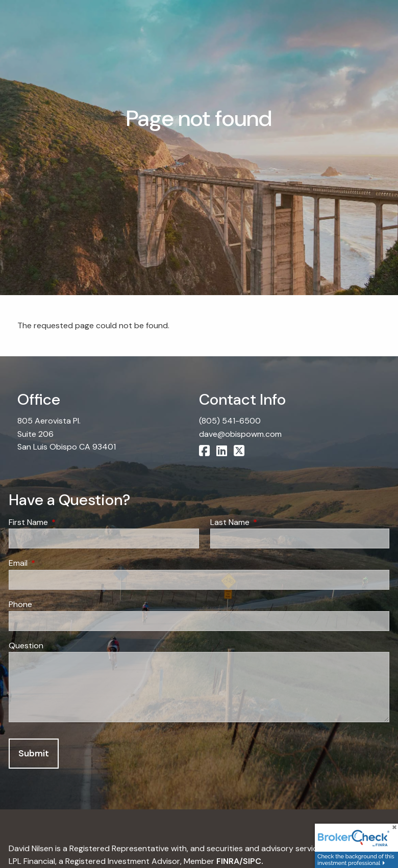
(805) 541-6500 (230, 421)
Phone (20, 604)
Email (57, 563)
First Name (67, 522)
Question (26, 646)
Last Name (269, 522)
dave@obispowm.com (240, 434)
